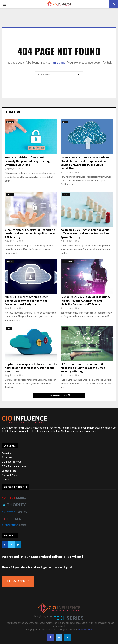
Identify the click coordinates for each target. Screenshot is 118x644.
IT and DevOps (68, 262)
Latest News (13, 112)
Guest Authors (9, 471)
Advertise (7, 457)
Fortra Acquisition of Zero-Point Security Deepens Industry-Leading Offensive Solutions (27, 161)
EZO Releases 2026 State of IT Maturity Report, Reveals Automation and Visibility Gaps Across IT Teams (85, 301)
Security (10, 122)
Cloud (65, 122)
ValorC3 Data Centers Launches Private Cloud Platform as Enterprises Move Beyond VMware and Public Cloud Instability (85, 163)
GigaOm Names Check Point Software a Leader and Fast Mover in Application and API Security (31, 234)
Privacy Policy (85, 630)
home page (58, 63)
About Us (6, 453)
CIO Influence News (11, 462)
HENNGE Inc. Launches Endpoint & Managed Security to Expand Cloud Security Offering (83, 368)
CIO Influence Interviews (14, 466)
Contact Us (7, 480)
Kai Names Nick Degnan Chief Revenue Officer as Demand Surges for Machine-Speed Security (86, 234)
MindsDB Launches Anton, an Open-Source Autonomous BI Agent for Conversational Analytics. (27, 301)
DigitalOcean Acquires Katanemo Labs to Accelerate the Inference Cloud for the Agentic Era (31, 368)
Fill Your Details (18, 581)
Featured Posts (9, 475)
